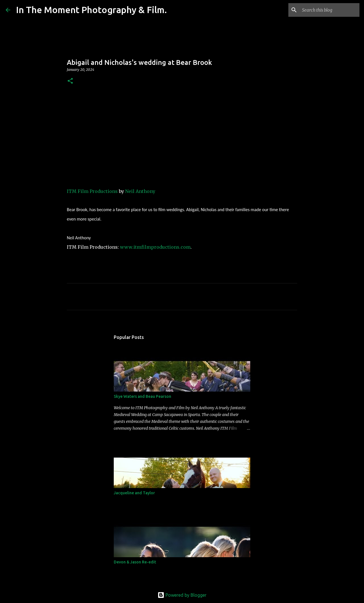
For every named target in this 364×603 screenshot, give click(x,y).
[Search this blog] (330, 10)
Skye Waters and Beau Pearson (142, 396)
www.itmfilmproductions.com (155, 247)
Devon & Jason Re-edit (135, 562)
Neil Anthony (140, 191)
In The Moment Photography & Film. (91, 10)
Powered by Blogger (182, 595)
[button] (70, 81)
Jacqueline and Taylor (134, 493)
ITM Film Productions (92, 191)
